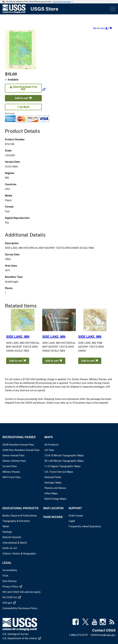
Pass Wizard (53, 517)
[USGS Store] (56, 9)
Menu (112, 9)
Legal (7, 563)
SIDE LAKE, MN (18, 337)
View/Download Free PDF (23, 88)
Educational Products (20, 508)
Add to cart (23, 98)
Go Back (23, 107)
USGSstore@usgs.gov (103, 635)
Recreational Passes (19, 437)
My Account (100, 28)
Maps (49, 437)
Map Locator (53, 508)
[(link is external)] (25, 89)
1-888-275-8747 (79, 635)
